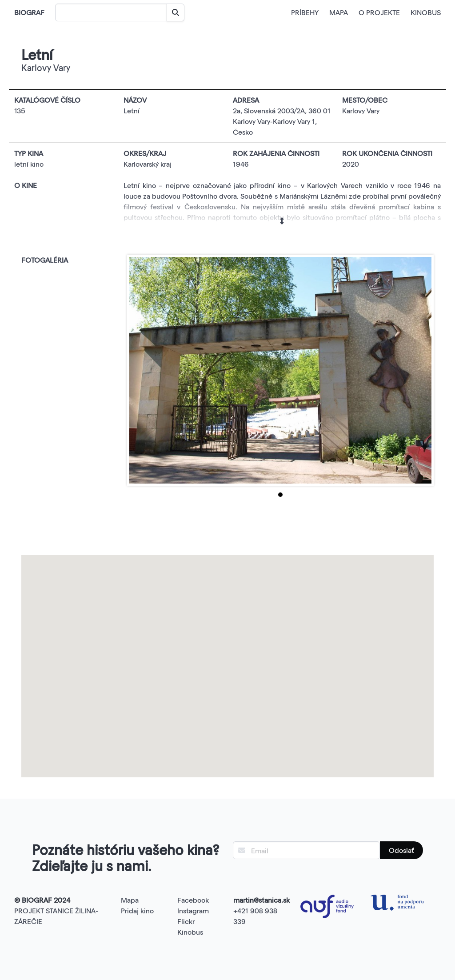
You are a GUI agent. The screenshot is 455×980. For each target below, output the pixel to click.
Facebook (193, 900)
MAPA (339, 12)
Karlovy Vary (361, 110)
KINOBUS (426, 12)
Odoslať (401, 850)
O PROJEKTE (379, 12)
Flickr (186, 921)
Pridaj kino (137, 910)
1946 (241, 164)
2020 (351, 164)
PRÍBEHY (305, 12)
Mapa (130, 900)
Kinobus (190, 932)
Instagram (193, 910)
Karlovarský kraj (148, 164)
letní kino (29, 164)
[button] (227, 658)
